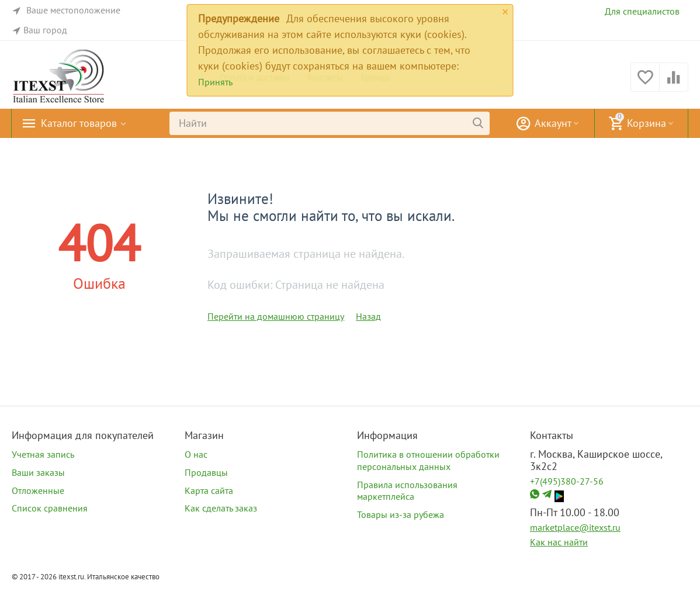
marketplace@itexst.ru (575, 527)
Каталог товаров (79, 123)
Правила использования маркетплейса (407, 491)
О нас (196, 454)
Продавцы (206, 472)
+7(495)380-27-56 (567, 481)
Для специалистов (642, 11)
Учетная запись (43, 454)
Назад (368, 316)
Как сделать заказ (221, 508)
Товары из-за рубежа (401, 514)
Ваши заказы (38, 472)
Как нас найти (559, 542)
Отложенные (38, 490)
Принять (215, 82)
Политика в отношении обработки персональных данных (428, 460)
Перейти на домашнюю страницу (276, 316)
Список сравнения (50, 508)
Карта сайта (209, 490)
